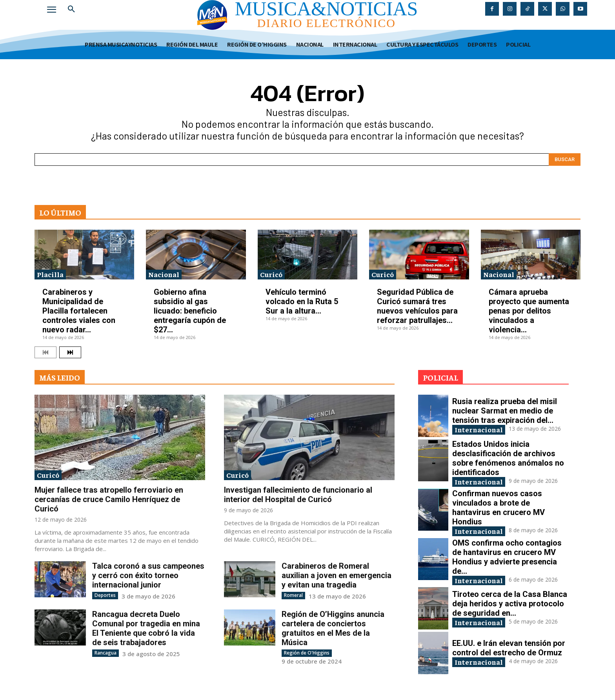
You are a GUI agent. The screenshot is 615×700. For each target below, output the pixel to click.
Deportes (105, 595)
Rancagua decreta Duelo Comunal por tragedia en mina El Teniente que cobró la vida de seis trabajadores (146, 628)
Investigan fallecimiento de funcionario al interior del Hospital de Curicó (298, 495)
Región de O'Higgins (307, 653)
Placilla (50, 274)
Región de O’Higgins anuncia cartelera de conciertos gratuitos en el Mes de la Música (333, 628)
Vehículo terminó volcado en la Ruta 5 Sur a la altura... (302, 301)
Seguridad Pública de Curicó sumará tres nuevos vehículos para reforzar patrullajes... (417, 306)
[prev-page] (45, 352)
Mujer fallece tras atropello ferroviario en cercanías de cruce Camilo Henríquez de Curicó (109, 499)
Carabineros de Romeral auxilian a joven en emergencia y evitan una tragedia (337, 575)
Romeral (293, 595)
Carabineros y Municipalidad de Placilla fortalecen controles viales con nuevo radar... (79, 311)
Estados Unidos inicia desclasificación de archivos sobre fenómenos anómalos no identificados (508, 458)
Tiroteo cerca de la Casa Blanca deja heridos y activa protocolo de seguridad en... (510, 604)
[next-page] (70, 352)
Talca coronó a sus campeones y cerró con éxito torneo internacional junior (148, 575)
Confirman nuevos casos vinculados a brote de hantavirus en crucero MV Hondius (499, 508)
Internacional (479, 429)
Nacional (164, 274)
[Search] (565, 160)
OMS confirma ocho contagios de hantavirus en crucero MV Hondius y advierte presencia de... (507, 557)
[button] (71, 9)
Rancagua (106, 653)
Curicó (271, 274)
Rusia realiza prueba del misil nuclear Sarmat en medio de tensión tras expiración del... (505, 411)
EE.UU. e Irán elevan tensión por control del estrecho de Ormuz (509, 648)
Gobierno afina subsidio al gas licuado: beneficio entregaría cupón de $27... (190, 311)
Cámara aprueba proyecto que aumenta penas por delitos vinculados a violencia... (529, 311)
